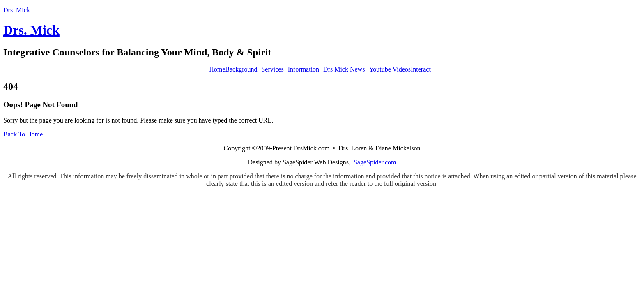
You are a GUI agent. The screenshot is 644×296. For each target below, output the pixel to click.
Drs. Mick (17, 10)
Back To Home (23, 134)
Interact (421, 69)
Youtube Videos (390, 69)
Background (241, 69)
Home (217, 69)
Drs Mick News (344, 69)
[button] (243, 69)
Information (304, 69)
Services (272, 69)
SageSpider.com (375, 162)
